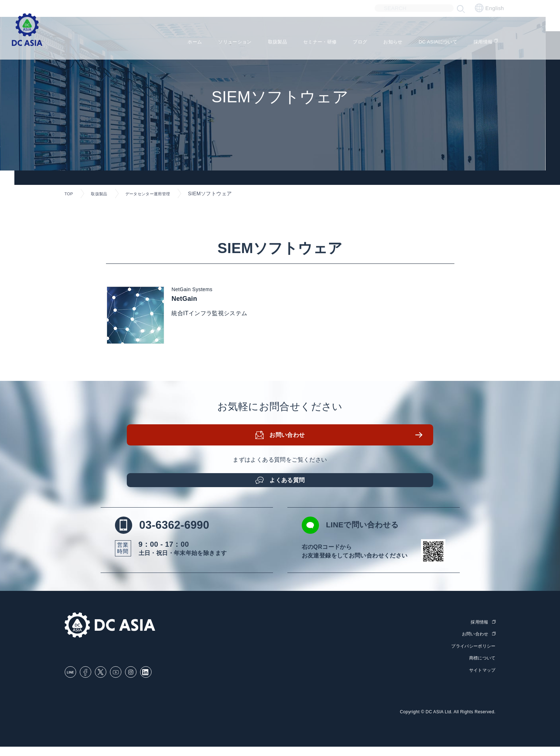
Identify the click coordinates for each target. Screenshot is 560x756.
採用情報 (492, 40)
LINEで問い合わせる (365, 536)
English (489, 8)
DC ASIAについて (441, 40)
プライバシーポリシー (472, 656)
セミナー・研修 (307, 40)
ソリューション (210, 40)
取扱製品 (258, 40)
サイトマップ (481, 680)
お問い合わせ (289, 445)
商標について (481, 668)
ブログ (352, 40)
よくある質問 (289, 487)
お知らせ (389, 40)
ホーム (164, 40)
